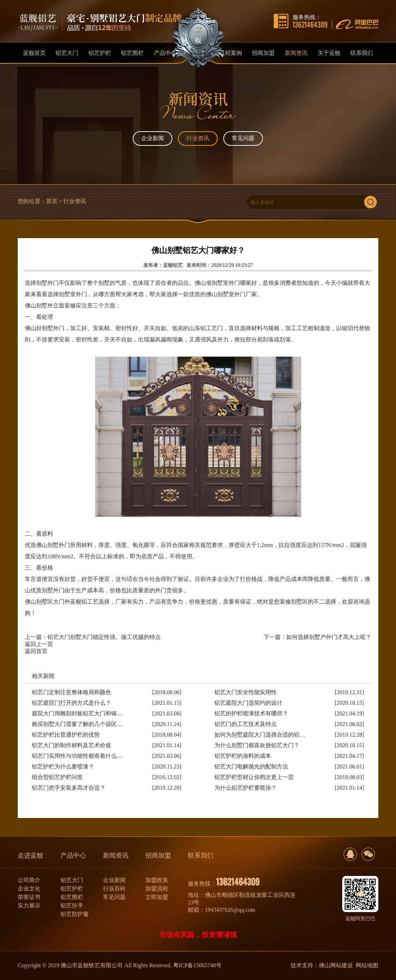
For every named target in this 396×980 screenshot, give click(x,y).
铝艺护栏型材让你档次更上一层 (254, 777)
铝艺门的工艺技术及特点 (246, 724)
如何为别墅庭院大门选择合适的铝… (260, 735)
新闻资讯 (116, 855)
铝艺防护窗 (75, 914)
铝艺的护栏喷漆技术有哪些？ (251, 713)
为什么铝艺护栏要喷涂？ (246, 788)
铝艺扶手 (72, 906)
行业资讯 (198, 138)
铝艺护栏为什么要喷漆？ (63, 766)
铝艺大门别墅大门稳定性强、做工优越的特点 (104, 637)
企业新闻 (153, 138)
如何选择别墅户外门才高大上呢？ (329, 637)
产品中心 (73, 855)
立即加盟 (157, 897)
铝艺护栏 (72, 889)
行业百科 (114, 889)
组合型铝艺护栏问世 (57, 777)
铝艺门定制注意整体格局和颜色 (71, 692)
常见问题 (243, 138)
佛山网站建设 (336, 965)
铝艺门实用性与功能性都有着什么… (77, 756)
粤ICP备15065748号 (197, 965)
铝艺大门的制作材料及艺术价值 (71, 745)
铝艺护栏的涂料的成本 (243, 756)
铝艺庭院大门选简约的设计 (248, 703)
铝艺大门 (72, 880)
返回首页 (36, 651)
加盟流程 (157, 889)
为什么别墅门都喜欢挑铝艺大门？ (257, 745)
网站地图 (367, 965)
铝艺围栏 (72, 897)
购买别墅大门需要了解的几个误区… (77, 724)
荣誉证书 (29, 897)
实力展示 (29, 906)
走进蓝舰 (30, 855)
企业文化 (29, 889)
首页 (52, 201)
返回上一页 (39, 644)
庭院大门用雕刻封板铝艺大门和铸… (77, 713)
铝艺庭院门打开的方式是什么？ (71, 703)
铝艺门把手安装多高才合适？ (69, 788)
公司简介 (29, 880)
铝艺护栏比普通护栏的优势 (66, 735)
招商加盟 (158, 855)
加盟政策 (157, 880)
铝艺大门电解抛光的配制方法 (251, 766)
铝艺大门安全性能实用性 (246, 692)
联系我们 (201, 855)
